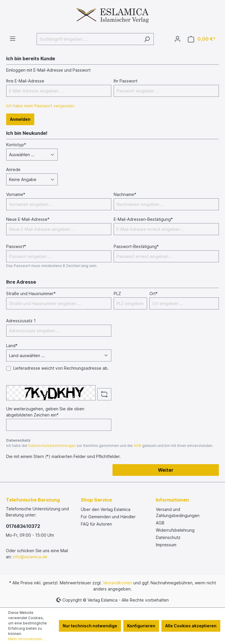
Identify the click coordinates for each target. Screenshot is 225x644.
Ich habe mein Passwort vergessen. (41, 106)
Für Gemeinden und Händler (108, 517)
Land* (12, 346)
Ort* (154, 293)
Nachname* (125, 194)
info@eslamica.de (30, 557)
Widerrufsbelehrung (175, 530)
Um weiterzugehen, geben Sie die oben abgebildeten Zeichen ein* (45, 412)
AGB (137, 446)
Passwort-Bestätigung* (136, 246)
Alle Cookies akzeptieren (191, 626)
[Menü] (13, 39)
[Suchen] (147, 39)
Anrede (13, 169)
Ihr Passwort (126, 81)
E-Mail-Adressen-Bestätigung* (143, 219)
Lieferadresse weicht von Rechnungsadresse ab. (61, 368)
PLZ (117, 293)
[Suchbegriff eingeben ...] (88, 39)
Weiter (166, 470)
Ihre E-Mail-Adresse (25, 81)
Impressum (166, 545)
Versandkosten (117, 583)
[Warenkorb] (202, 39)
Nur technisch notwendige (90, 626)
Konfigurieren (141, 626)
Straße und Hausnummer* (31, 293)
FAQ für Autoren (96, 524)
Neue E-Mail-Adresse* (28, 219)
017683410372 (23, 526)
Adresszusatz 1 (21, 321)
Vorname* (16, 194)
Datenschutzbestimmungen (52, 446)
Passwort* (16, 246)
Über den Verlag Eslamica (106, 509)
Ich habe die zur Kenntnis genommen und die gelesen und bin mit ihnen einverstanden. (110, 446)
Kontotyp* (16, 145)
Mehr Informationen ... (27, 639)
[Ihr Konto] (178, 39)
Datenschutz (168, 537)
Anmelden (20, 119)
